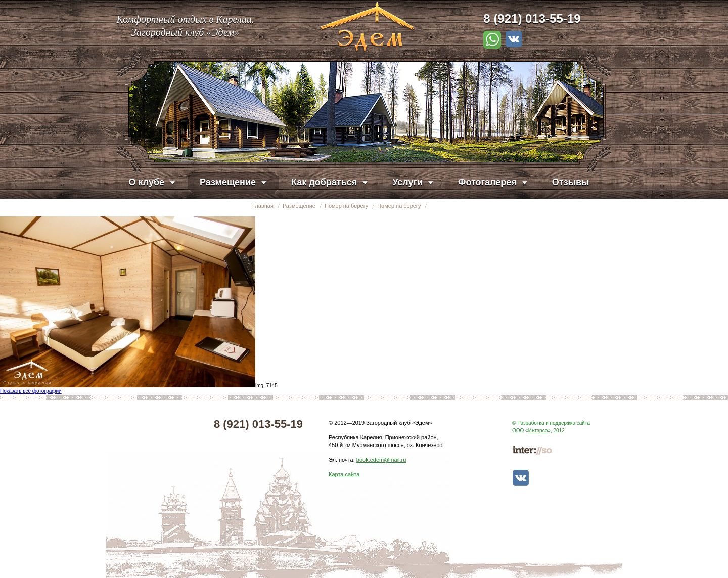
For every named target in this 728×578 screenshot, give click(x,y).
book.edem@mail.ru (381, 460)
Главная (263, 206)
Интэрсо (538, 431)
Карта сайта (344, 474)
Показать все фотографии (31, 391)
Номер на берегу (346, 206)
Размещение (299, 206)
